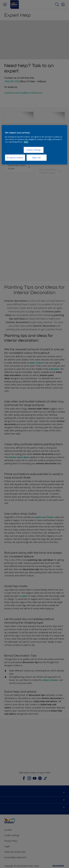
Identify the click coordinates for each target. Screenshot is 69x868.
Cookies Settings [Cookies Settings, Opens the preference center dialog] (34, 150)
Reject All (37, 158)
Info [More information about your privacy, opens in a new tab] (26, 142)
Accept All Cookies (15, 158)
